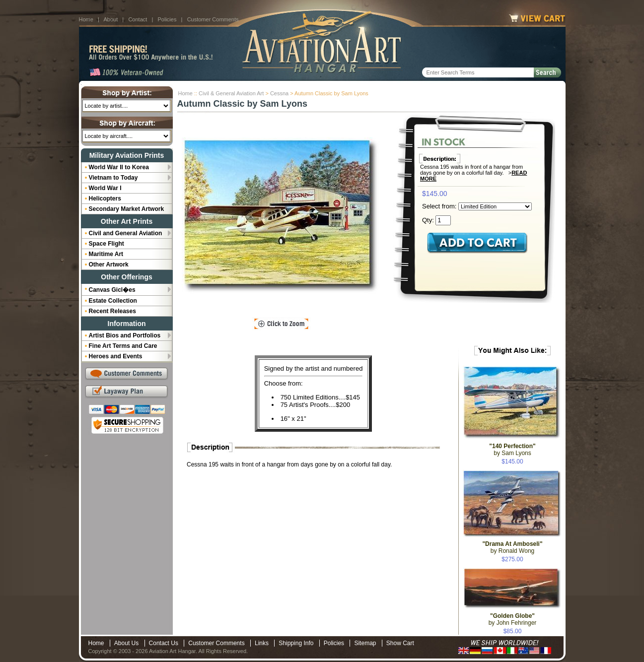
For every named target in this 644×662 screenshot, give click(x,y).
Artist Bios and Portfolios (125, 335)
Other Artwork (109, 265)
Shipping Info (296, 643)
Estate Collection (113, 301)
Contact (138, 19)
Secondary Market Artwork (127, 209)
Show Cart (400, 643)
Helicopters (105, 199)
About (110, 19)
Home (86, 19)
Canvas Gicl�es (112, 290)
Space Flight (107, 244)
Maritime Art (106, 254)
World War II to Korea (119, 167)
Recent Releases (112, 311)
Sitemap (365, 643)
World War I (105, 188)
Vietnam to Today (113, 178)
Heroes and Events (116, 356)
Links (262, 643)
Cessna (279, 93)
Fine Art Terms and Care (123, 346)
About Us (126, 643)
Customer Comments (213, 19)
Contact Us (164, 643)
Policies (167, 19)
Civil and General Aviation (126, 233)
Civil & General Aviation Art (231, 93)
